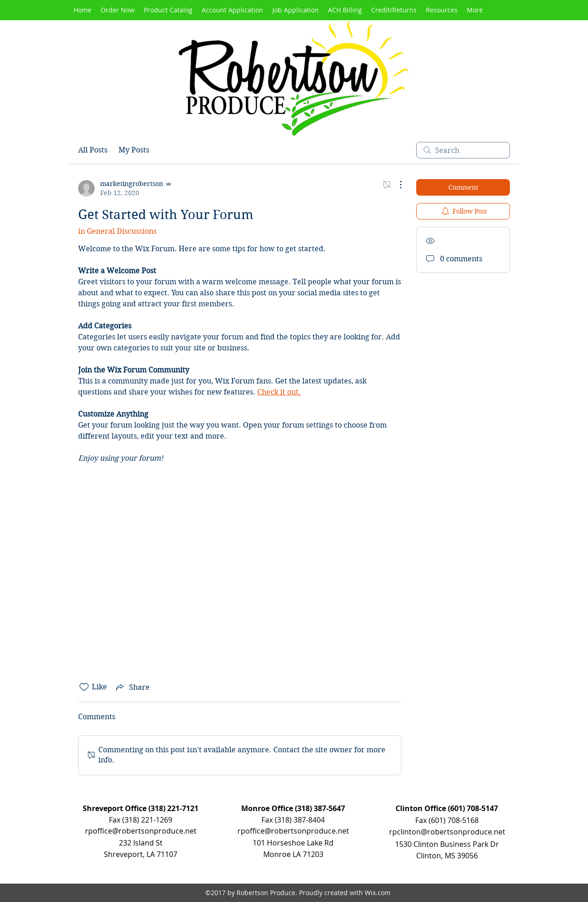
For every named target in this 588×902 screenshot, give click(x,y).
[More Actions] (396, 185)
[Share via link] (132, 687)
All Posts (93, 150)
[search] (463, 150)
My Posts (134, 150)
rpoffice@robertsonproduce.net (293, 831)
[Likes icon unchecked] (84, 687)
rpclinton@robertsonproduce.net (447, 832)
